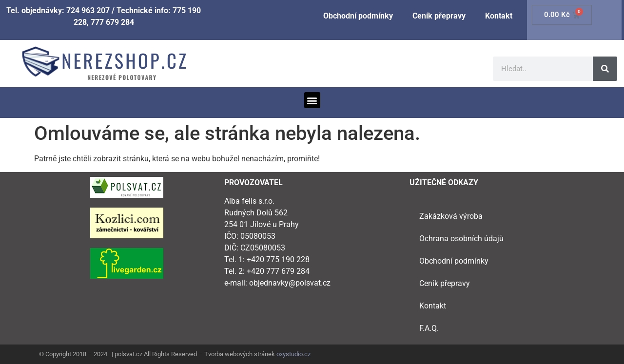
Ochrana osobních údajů (461, 239)
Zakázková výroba (451, 216)
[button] (312, 100)
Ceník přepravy (439, 16)
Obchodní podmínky (358, 16)
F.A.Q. (429, 328)
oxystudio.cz (293, 354)
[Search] (605, 69)
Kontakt (499, 16)
